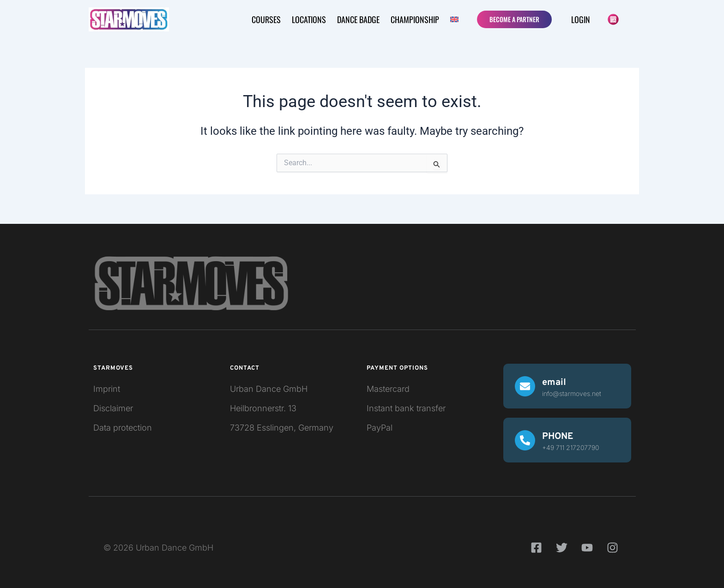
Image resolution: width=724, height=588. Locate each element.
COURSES (266, 19)
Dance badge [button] (358, 19)
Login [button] (581, 19)
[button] (456, 19)
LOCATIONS (309, 19)
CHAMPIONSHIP (415, 19)
